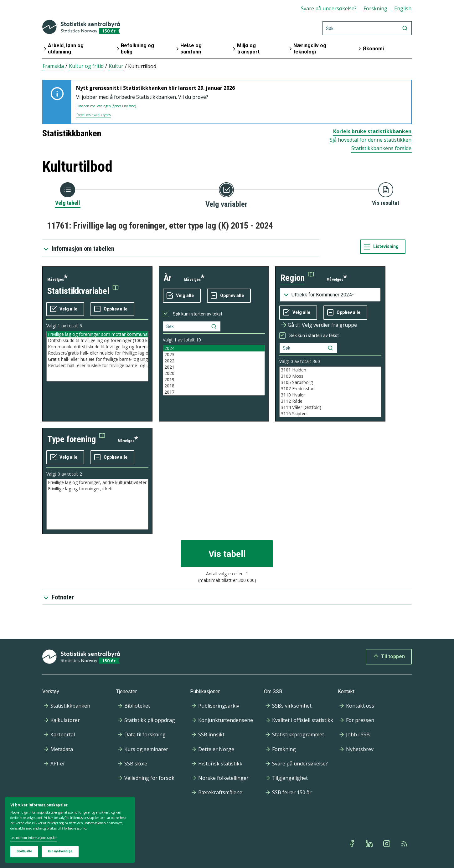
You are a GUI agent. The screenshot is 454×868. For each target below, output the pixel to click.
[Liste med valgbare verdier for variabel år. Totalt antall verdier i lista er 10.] (214, 370)
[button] (83, 291)
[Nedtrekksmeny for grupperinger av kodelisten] (330, 295)
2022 (214, 361)
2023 (214, 355)
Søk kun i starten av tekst (198, 314)
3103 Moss (330, 376)
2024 (214, 348)
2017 (214, 392)
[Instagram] (387, 844)
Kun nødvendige (60, 851)
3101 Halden (330, 370)
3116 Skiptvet (330, 414)
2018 (214, 386)
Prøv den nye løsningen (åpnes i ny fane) (106, 106)
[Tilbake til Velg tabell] (68, 194)
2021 (214, 367)
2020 (214, 373)
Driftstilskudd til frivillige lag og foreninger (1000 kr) (97, 341)
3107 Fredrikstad (330, 389)
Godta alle (24, 851)
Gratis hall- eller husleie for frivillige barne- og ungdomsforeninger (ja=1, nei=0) (97, 359)
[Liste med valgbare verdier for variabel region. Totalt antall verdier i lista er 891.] (330, 392)
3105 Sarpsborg (330, 382)
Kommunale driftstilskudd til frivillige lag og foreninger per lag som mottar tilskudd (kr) (97, 347)
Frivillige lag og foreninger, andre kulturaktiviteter (97, 482)
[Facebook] (352, 844)
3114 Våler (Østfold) (330, 407)
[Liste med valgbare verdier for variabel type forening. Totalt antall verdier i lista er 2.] (97, 504)
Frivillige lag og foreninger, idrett (97, 489)
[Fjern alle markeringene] (112, 309)
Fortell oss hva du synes (93, 115)
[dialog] (70, 830)
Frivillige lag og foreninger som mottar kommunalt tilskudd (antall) (97, 334)
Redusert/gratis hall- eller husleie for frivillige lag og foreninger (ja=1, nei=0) (97, 353)
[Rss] (405, 844)
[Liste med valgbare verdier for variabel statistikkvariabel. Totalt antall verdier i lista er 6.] (97, 356)
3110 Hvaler (330, 395)
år (168, 278)
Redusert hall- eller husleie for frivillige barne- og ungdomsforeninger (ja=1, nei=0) (97, 366)
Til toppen (389, 657)
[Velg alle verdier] (65, 309)
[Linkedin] (370, 844)
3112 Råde (330, 401)
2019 (214, 380)
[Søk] (367, 28)
